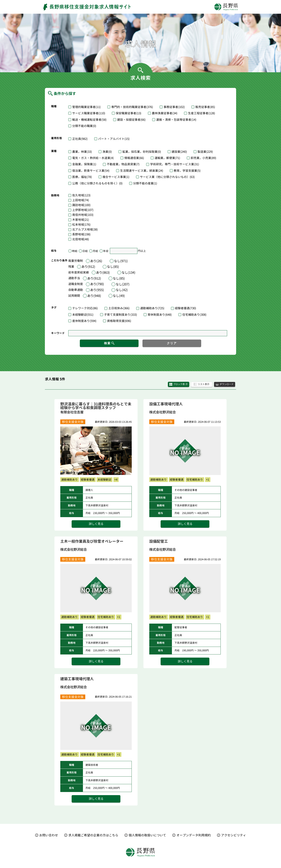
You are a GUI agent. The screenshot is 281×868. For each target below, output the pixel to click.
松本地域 (81, 225)
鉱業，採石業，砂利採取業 (142, 152)
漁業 (107, 152)
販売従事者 (205, 107)
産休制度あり (84, 321)
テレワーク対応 (85, 308)
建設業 (179, 152)
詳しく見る (96, 525)
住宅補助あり (194, 315)
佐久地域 (81, 195)
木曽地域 (81, 220)
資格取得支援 (119, 321)
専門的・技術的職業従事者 (132, 107)
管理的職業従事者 (86, 107)
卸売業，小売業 (203, 158)
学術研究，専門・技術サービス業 (175, 164)
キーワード (58, 333)
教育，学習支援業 (187, 171)
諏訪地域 (81, 205)
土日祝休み (119, 308)
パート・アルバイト (114, 139)
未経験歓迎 (83, 315)
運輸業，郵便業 (167, 158)
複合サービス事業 (116, 177)
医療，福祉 (82, 177)
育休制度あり (160, 315)
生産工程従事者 (201, 113)
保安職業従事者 (128, 113)
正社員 (80, 139)
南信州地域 (83, 215)
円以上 (142, 251)
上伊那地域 (83, 210)
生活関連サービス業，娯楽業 (142, 171)
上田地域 (81, 200)
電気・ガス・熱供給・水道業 (93, 158)
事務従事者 (174, 107)
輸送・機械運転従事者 (89, 120)
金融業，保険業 (84, 164)
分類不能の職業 (84, 126)
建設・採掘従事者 (131, 120)
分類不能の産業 (145, 183)
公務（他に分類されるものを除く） (97, 183)
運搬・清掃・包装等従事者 (176, 120)
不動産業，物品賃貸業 (123, 164)
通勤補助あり (152, 308)
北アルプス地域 (85, 230)
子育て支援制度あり (120, 315)
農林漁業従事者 (165, 113)
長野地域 (81, 235)
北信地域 (81, 239)
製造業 (205, 152)
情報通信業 (134, 158)
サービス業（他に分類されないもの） (167, 177)
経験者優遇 (185, 308)
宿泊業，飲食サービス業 (91, 171)
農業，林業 (82, 152)
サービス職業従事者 (89, 113)
